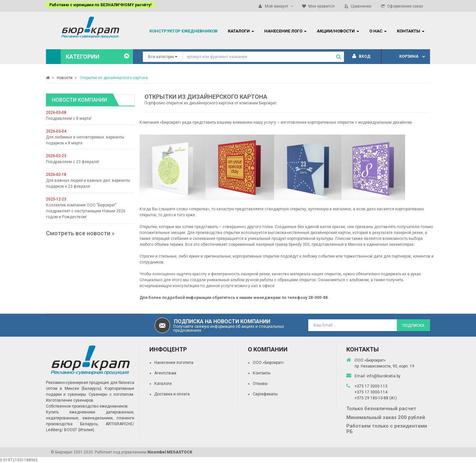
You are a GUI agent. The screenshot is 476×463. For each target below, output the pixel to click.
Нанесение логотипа (174, 363)
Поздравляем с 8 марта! (69, 118)
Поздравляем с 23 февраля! (73, 162)
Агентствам (165, 373)
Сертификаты (265, 394)
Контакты (262, 373)
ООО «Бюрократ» (268, 363)
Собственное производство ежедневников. (87, 406)
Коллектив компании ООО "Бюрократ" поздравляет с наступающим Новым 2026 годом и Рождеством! (86, 211)
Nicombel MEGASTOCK (170, 452)
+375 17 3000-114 (371, 392)
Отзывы (260, 384)
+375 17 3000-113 (371, 386)
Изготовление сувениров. (70, 400)
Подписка (413, 326)
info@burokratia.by (384, 376)
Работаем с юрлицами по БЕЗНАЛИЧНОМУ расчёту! (100, 5)
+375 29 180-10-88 (372, 398)
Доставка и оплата (172, 394)
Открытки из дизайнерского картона (114, 78)
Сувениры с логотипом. (111, 394)
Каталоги (163, 384)
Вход (361, 56)
